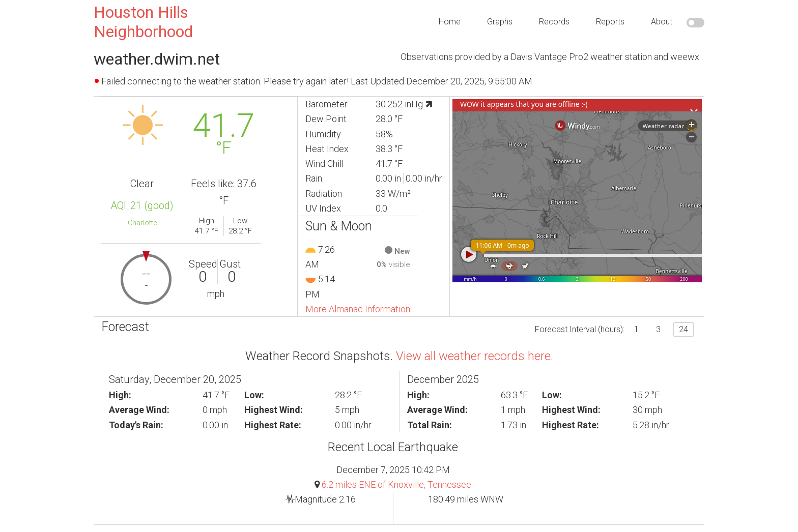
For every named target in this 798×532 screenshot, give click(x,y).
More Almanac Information (358, 309)
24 (683, 329)
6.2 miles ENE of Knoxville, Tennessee (396, 484)
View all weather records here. (475, 356)
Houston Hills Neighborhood (143, 22)
